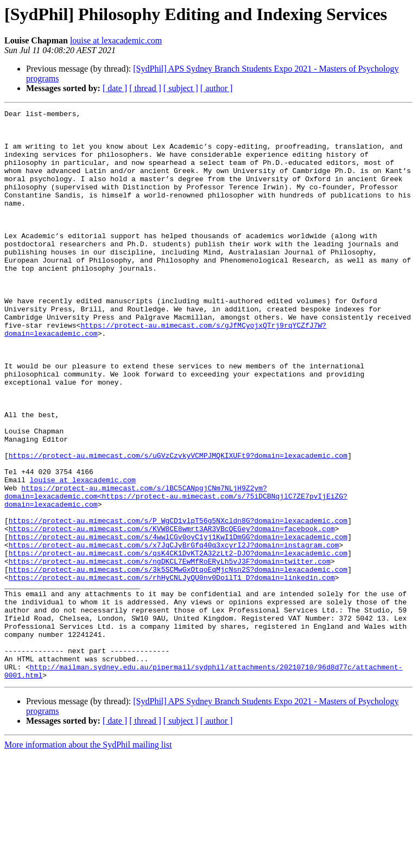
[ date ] (115, 88)
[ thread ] (145, 88)
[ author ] (217, 88)
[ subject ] (181, 88)
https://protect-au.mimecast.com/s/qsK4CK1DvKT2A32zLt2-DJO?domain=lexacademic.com (178, 642)
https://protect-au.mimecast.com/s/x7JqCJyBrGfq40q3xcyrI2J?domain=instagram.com (174, 633)
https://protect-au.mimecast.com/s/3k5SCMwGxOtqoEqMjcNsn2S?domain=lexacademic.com (178, 662)
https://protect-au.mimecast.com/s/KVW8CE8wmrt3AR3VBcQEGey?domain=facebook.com (172, 613)
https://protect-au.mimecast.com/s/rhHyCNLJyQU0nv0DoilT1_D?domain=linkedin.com (172, 672)
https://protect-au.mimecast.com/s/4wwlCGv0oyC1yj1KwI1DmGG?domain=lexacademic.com (178, 623)
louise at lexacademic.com (116, 40)
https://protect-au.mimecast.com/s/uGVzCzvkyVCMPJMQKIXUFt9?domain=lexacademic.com (178, 525)
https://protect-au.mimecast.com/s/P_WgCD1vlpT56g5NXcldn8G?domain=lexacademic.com (178, 603)
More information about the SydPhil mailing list (88, 859)
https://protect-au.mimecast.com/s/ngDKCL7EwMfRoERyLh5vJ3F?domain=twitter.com (170, 652)
